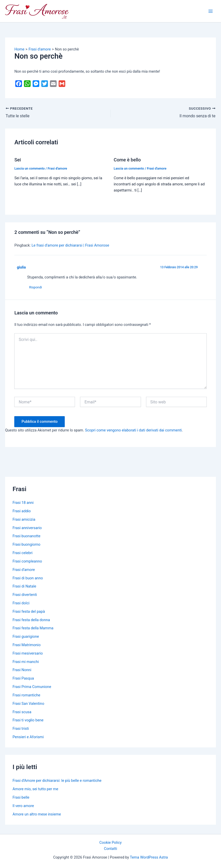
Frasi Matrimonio (27, 645)
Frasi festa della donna (31, 620)
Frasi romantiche (26, 695)
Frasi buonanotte (26, 536)
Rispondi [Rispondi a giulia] (36, 287)
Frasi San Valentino (28, 704)
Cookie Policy (110, 843)
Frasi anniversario (27, 528)
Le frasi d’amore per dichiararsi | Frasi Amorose (70, 245)
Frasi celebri (22, 553)
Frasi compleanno (27, 561)
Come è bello (127, 160)
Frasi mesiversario (28, 653)
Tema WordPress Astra (149, 857)
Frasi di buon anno (28, 578)
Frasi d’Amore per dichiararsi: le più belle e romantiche (57, 781)
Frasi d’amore (24, 570)
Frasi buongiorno (26, 545)
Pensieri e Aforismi (28, 737)
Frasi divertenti (25, 595)
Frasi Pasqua (23, 679)
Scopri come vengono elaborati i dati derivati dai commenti (134, 430)
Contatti (111, 849)
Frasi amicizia (24, 519)
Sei (17, 160)
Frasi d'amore (57, 168)
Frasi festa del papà (29, 611)
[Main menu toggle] (211, 11)
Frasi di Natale (24, 586)
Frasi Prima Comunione (32, 687)
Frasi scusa (22, 712)
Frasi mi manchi (26, 662)
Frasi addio (22, 511)
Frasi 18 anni (23, 503)
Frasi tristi (21, 729)
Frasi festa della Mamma (33, 628)
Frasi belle (21, 797)
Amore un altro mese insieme (37, 814)
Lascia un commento (29, 168)
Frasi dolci (21, 603)
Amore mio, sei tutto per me (35, 789)
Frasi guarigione (26, 637)
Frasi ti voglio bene (28, 720)
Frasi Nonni (22, 670)
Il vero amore (23, 806)
